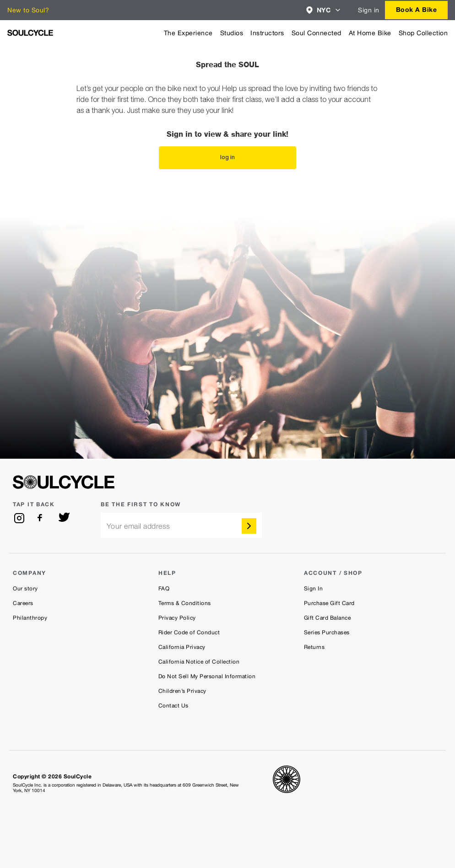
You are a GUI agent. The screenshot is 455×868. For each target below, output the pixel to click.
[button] (324, 10)
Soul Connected (317, 33)
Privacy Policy (177, 618)
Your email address (138, 526)
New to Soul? (28, 10)
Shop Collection (423, 33)
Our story (25, 589)
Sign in (369, 10)
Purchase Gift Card (329, 603)
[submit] (249, 526)
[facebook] (42, 518)
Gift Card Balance (328, 618)
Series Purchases (327, 632)
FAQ (164, 589)
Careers (23, 603)
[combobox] (324, 10)
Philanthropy (30, 618)
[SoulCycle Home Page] (30, 33)
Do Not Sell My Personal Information (207, 676)
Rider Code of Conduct (189, 632)
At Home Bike (370, 33)
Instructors (267, 33)
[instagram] (19, 518)
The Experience (188, 33)
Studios (232, 33)
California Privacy (182, 647)
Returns (314, 647)
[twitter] (64, 518)
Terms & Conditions (185, 603)
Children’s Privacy (182, 691)
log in (227, 158)
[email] (181, 525)
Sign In (314, 589)
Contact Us (173, 706)
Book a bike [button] (417, 9)
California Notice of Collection (199, 662)
